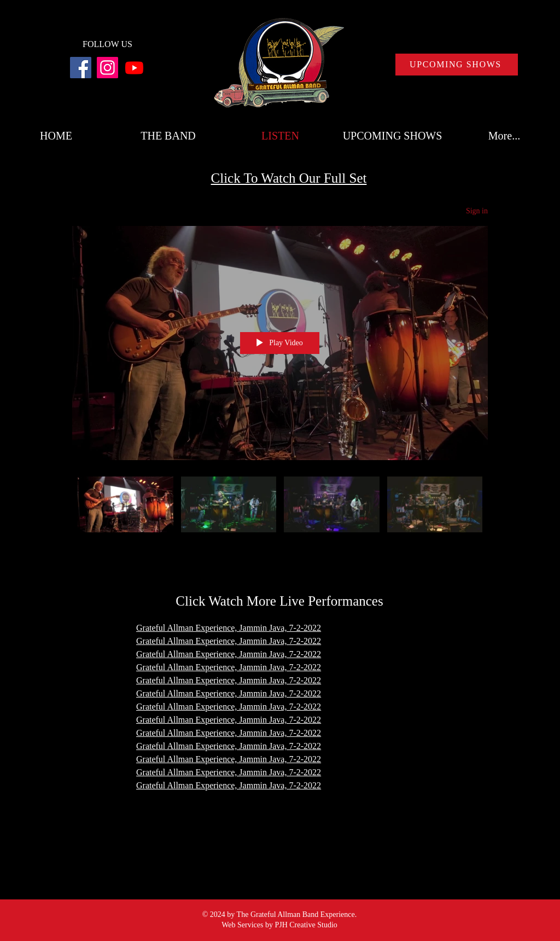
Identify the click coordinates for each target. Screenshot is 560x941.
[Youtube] (134, 68)
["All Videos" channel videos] (280, 512)
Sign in (477, 211)
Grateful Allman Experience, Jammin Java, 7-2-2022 (229, 733)
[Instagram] (107, 68)
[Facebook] (81, 68)
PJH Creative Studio (306, 925)
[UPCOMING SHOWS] (457, 65)
